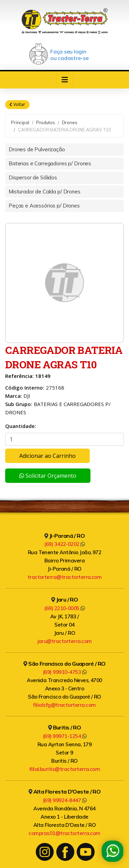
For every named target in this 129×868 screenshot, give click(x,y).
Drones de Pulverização (37, 149)
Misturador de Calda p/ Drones (45, 192)
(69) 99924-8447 (64, 800)
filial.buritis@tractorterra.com (65, 769)
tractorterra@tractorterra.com (65, 577)
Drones (70, 122)
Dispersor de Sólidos (33, 177)
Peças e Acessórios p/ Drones (44, 206)
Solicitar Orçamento (48, 476)
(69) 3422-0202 (64, 544)
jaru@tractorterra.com (65, 641)
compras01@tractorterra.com (64, 833)
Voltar (17, 105)
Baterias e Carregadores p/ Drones (50, 163)
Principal (20, 122)
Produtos (46, 122)
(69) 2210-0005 (64, 608)
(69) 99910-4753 (64, 672)
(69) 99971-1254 (64, 736)
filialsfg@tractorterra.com (64, 705)
